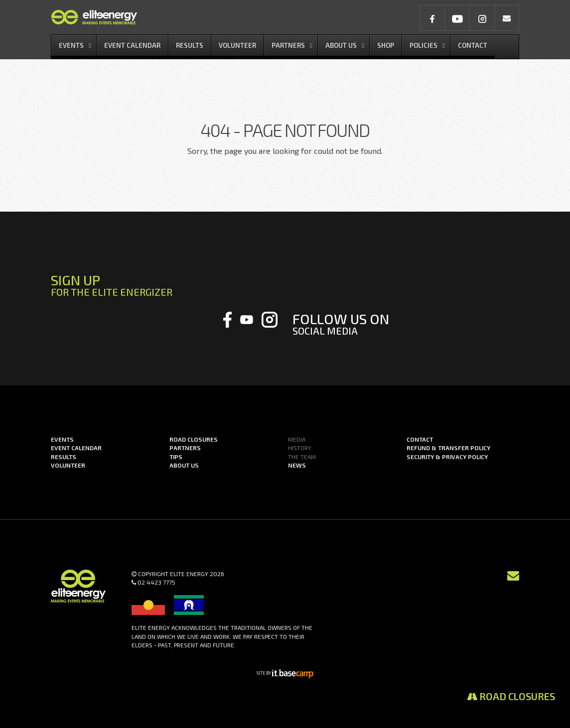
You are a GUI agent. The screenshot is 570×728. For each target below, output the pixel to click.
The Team (302, 457)
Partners (185, 448)
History (300, 448)
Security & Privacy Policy (447, 457)
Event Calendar (76, 448)
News (297, 465)
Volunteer (68, 465)
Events (62, 439)
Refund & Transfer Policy (448, 448)
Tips (176, 457)
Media (297, 439)
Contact (420, 439)
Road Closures (511, 696)
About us (184, 465)
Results (64, 457)
